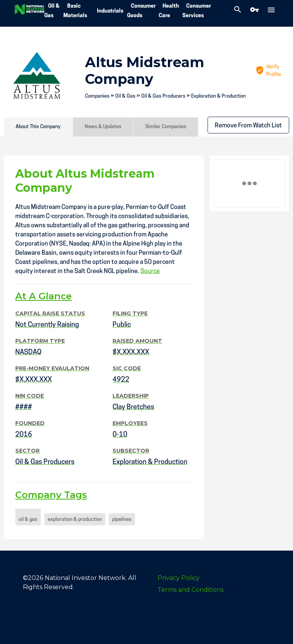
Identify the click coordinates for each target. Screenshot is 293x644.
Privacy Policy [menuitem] (179, 578)
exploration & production (75, 520)
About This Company (38, 127)
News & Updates (103, 127)
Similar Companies (166, 127)
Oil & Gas (125, 96)
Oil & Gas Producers (163, 96)
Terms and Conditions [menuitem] (191, 590)
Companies (97, 96)
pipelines (122, 520)
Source (150, 271)
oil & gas (28, 520)
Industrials (110, 11)
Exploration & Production (218, 96)
